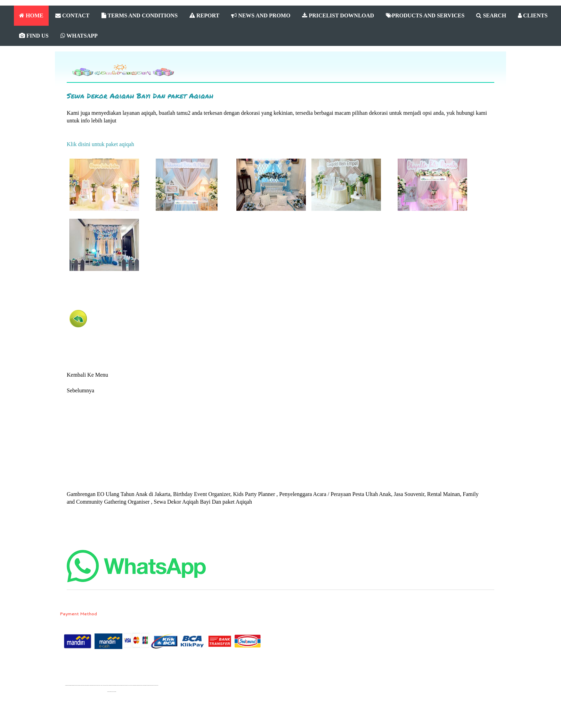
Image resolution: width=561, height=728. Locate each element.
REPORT (204, 15)
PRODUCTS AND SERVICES (425, 15)
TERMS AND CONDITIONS (140, 15)
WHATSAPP (79, 36)
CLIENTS (533, 15)
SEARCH (491, 15)
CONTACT (72, 15)
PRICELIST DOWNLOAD (338, 15)
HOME (31, 15)
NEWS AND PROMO (261, 15)
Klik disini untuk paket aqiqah (100, 144)
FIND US (34, 36)
